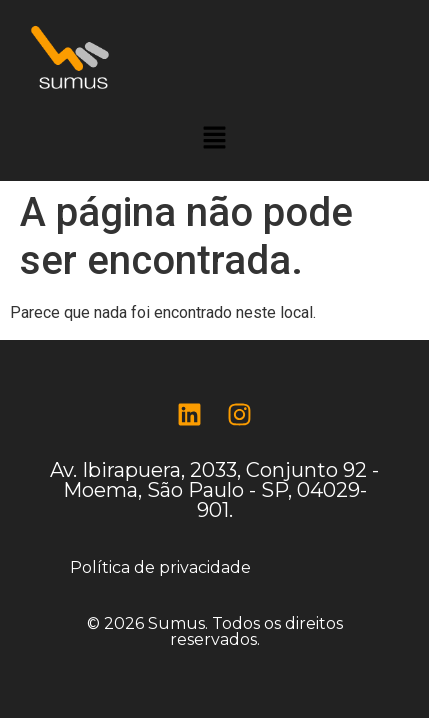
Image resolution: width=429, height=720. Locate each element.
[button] (214, 139)
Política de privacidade (160, 567)
